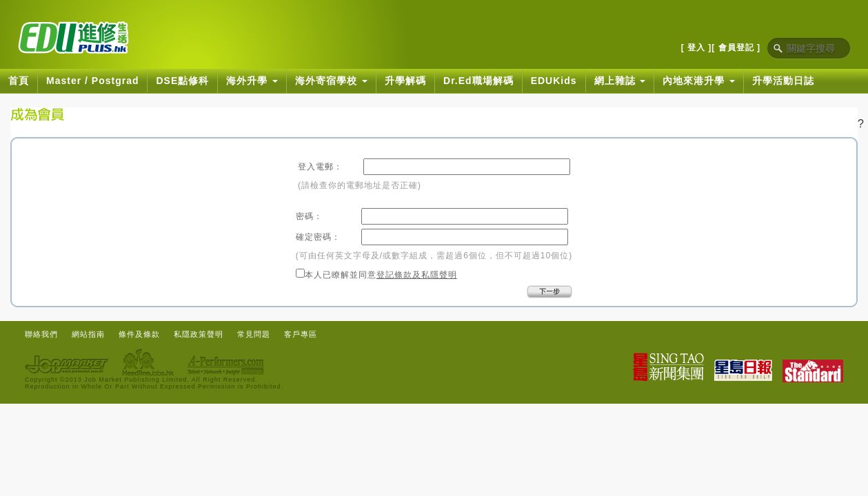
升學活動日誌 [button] (783, 81)
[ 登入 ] (697, 48)
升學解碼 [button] (405, 81)
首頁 (19, 81)
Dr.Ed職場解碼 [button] (478, 81)
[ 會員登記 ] (736, 48)
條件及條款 (139, 334)
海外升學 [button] (252, 81)
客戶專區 (301, 334)
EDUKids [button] (554, 81)
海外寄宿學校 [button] (331, 81)
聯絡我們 (41, 334)
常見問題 (254, 334)
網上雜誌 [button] (620, 81)
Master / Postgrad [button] (92, 81)
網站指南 (88, 334)
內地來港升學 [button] (699, 81)
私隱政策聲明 (199, 334)
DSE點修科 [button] (182, 81)
